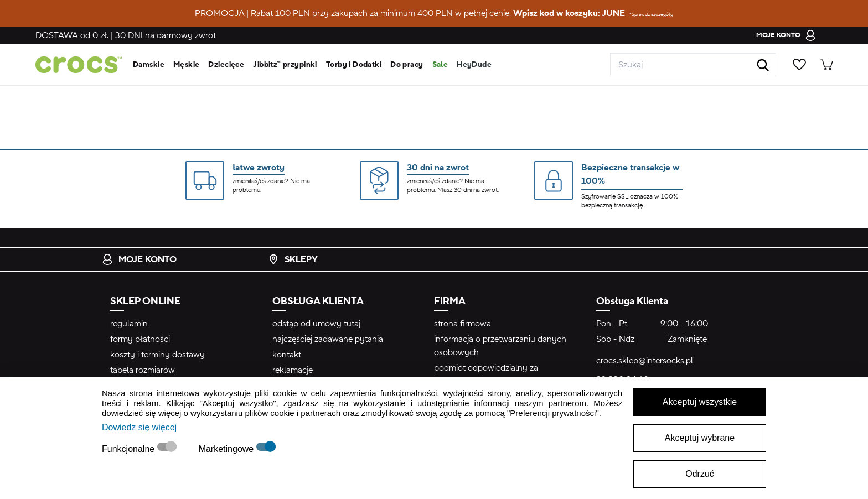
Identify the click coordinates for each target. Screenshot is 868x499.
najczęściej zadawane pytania (328, 339)
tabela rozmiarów (143, 370)
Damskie (149, 65)
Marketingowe (228, 449)
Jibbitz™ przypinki (285, 65)
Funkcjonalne (130, 449)
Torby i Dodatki (354, 65)
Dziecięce (226, 65)
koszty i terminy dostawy (157, 355)
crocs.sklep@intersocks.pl (645, 361)
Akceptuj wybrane (700, 438)
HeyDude (474, 65)
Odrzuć (700, 474)
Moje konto (139, 259)
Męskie (187, 65)
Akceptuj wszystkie (700, 402)
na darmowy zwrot (166, 35)
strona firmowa (463, 324)
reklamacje (293, 370)
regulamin (129, 324)
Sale (440, 65)
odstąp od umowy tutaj (316, 324)
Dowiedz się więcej (139, 427)
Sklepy (293, 259)
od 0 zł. (72, 35)
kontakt (287, 355)
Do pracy (407, 65)
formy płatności (140, 339)
